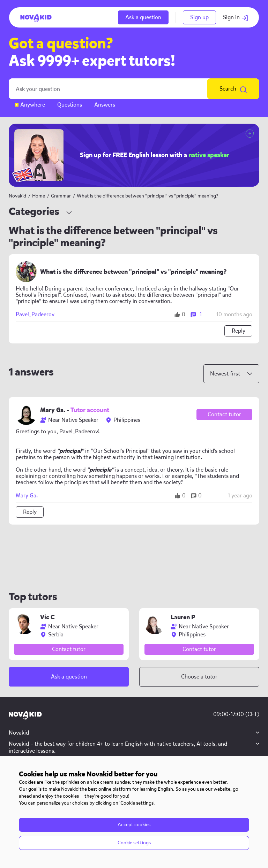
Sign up (199, 17)
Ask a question (143, 17)
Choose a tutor (199, 677)
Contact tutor (224, 414)
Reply (239, 331)
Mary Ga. (27, 496)
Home (39, 196)
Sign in (236, 17)
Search (233, 89)
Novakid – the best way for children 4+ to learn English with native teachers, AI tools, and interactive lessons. (118, 747)
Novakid (17, 196)
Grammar (61, 196)
